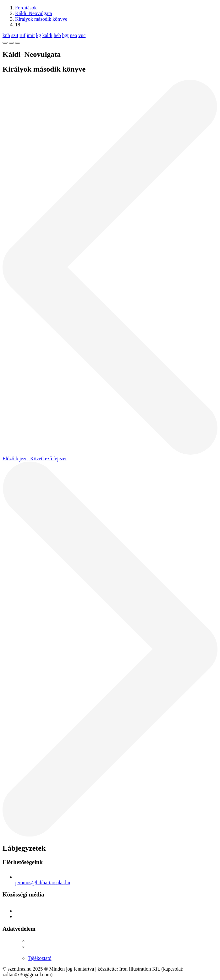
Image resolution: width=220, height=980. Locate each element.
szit (15, 35)
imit (31, 35)
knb (6, 35)
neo (73, 35)
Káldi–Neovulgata (33, 13)
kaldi (47, 35)
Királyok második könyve (41, 19)
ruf (22, 35)
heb (57, 35)
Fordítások (26, 8)
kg (39, 35)
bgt (65, 35)
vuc (82, 35)
